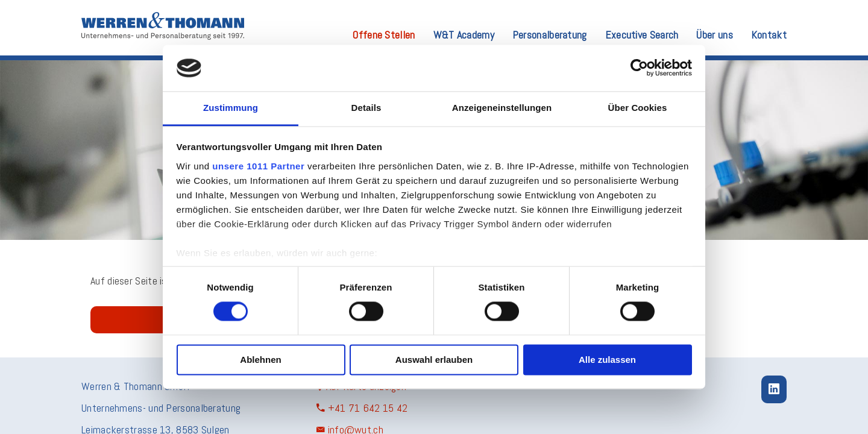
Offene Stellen (384, 36)
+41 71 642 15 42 (362, 408)
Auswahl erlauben (434, 360)
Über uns (714, 36)
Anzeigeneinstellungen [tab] (502, 108)
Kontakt (769, 36)
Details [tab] (366, 108)
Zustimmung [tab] (231, 108)
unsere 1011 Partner (258, 166)
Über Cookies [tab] (638, 108)
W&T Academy (464, 36)
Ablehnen (260, 360)
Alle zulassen (607, 360)
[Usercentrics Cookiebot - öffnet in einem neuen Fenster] (639, 68)
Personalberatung (550, 36)
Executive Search (642, 36)
